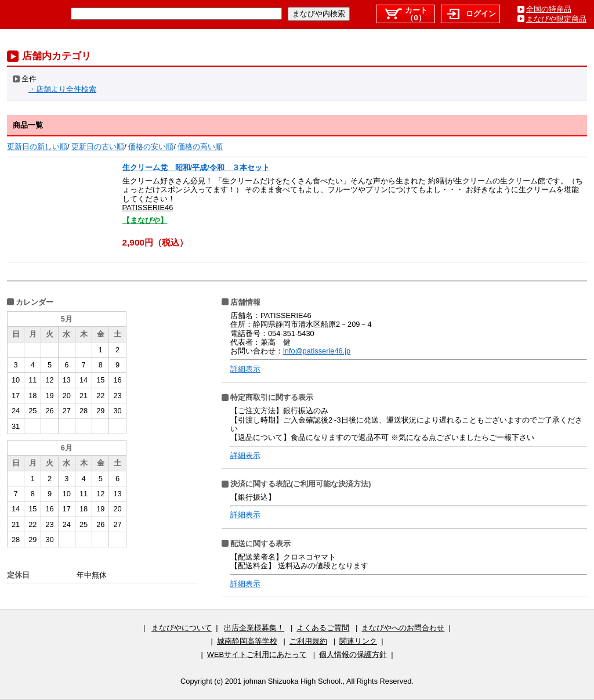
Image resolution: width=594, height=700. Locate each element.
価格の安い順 (151, 147)
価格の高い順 (200, 147)
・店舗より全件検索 (62, 89)
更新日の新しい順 (37, 147)
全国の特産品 (549, 9)
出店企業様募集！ (254, 628)
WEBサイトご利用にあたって (257, 654)
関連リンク (358, 641)
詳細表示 (245, 369)
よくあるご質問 (323, 628)
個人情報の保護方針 (353, 654)
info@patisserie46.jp (317, 351)
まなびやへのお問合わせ (403, 628)
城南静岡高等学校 (247, 641)
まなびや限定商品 (556, 19)
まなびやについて (182, 628)
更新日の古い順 (98, 147)
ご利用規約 (308, 641)
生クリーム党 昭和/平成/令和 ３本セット (196, 167)
